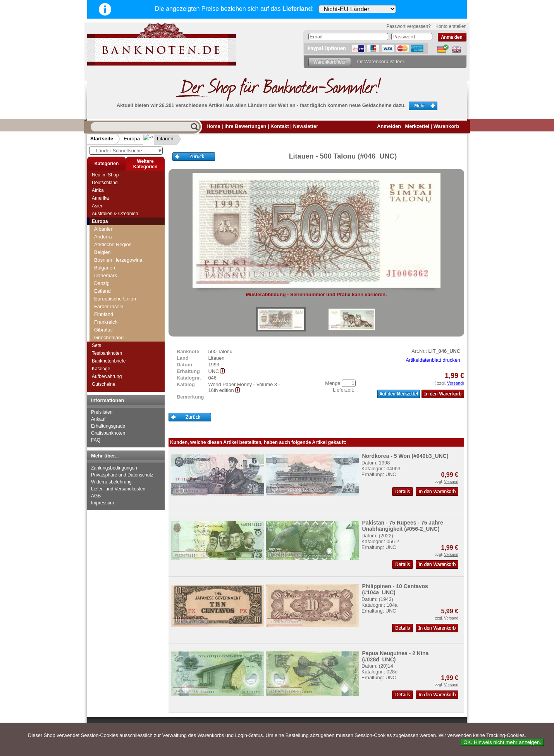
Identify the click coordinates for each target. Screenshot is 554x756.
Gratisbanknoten (108, 433)
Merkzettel (417, 126)
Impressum (102, 503)
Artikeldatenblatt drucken (433, 360)
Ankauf (98, 419)
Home (213, 126)
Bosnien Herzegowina (118, 260)
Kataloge (101, 369)
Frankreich (106, 322)
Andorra (103, 237)
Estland (102, 291)
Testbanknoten (107, 353)
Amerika (100, 198)
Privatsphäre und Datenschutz (122, 475)
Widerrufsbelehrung (111, 482)
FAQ (96, 440)
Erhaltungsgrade (108, 426)
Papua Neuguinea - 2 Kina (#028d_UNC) (395, 656)
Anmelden (389, 126)
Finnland (104, 314)
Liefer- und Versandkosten (118, 489)
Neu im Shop (105, 175)
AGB (96, 496)
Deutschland (105, 183)
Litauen (159, 139)
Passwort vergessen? (409, 26)
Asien (98, 206)
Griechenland (109, 337)
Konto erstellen (451, 26)
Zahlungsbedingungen (114, 468)
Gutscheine (104, 384)
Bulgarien (105, 268)
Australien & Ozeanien (115, 214)
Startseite (102, 139)
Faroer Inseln (109, 306)
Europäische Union (115, 299)
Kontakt (280, 126)
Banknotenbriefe (109, 361)
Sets (96, 345)
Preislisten (102, 412)
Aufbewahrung (107, 376)
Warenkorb (446, 126)
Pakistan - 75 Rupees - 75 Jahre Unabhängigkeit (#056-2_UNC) (402, 526)
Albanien (104, 229)
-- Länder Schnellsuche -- (127, 151)
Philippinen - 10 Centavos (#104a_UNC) (395, 589)
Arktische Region (113, 244)
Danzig (102, 283)
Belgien (102, 252)
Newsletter (305, 126)
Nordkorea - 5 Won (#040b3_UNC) (405, 456)
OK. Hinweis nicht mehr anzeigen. (502, 742)
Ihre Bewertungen (245, 126)
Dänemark (106, 275)
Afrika (98, 190)
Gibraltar (104, 330)
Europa (132, 139)
